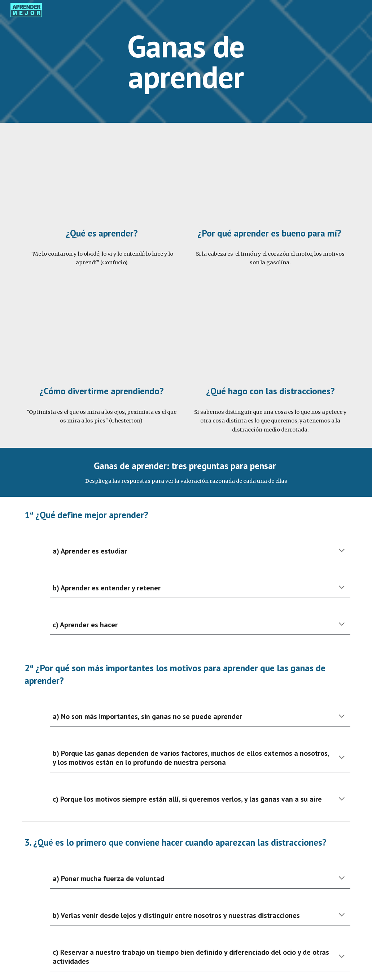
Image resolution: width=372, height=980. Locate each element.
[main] (186, 62)
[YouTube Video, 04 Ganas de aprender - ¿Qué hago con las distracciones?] (270, 335)
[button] (342, 551)
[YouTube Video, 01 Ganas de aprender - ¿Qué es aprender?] (102, 177)
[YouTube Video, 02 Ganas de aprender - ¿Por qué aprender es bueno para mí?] (270, 177)
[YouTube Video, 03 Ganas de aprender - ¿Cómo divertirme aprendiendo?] (102, 335)
